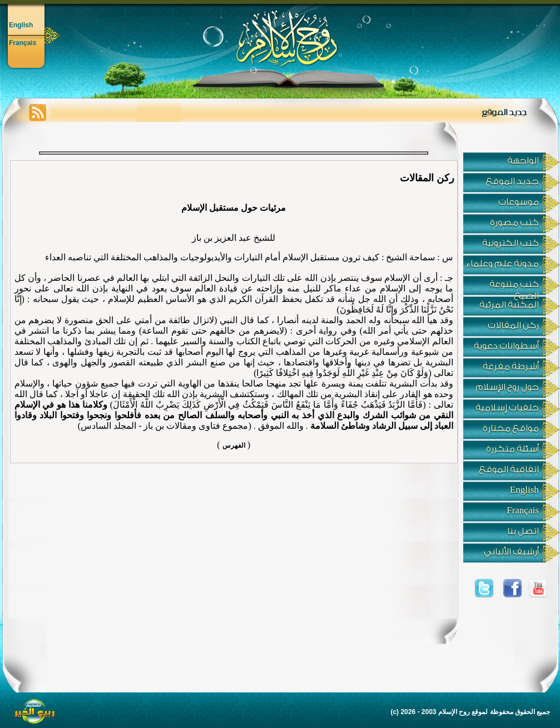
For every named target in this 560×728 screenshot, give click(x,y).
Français (23, 43)
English (21, 25)
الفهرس (234, 445)
